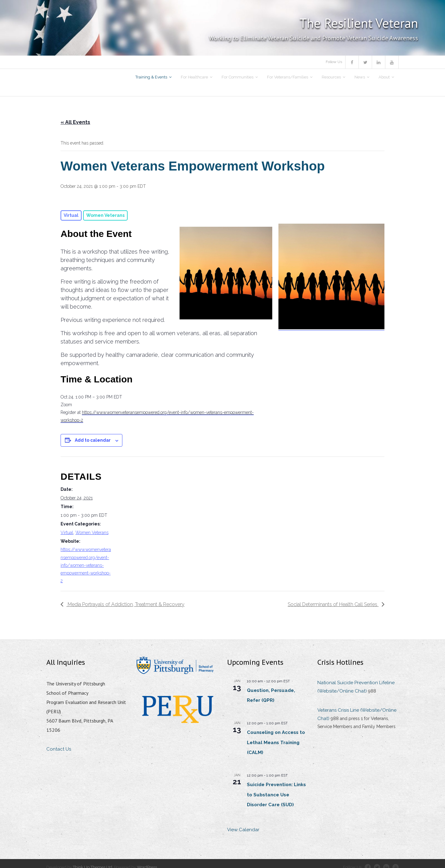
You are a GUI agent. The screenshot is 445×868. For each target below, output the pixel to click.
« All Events (75, 122)
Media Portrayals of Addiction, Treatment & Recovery (125, 604)
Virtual (67, 533)
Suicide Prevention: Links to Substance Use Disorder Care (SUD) (276, 795)
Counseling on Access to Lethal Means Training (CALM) (276, 742)
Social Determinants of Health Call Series (333, 604)
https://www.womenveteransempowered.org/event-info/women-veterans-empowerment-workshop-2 (86, 565)
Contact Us (59, 749)
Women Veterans (92, 533)
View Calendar (243, 830)
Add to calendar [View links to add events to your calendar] (93, 440)
